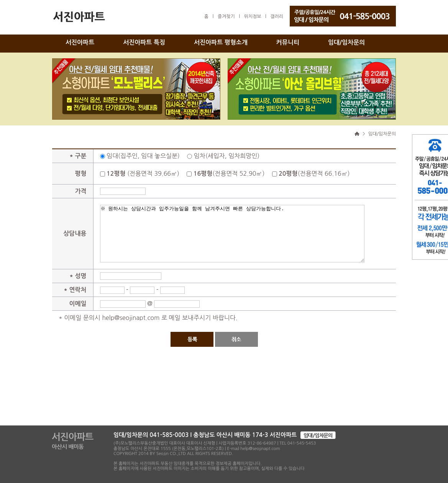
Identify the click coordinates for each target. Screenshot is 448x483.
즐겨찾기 (226, 16)
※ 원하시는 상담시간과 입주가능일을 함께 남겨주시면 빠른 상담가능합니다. (232, 234)
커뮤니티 (288, 42)
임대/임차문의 (346, 42)
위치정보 (252, 16)
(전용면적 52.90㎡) (229, 173)
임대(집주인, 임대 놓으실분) (143, 156)
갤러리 (277, 16)
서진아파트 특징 (144, 42)
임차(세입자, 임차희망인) (227, 156)
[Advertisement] (224, 402)
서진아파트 (80, 42)
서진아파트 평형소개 (221, 42)
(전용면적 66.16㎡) (314, 173)
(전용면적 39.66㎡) (143, 173)
